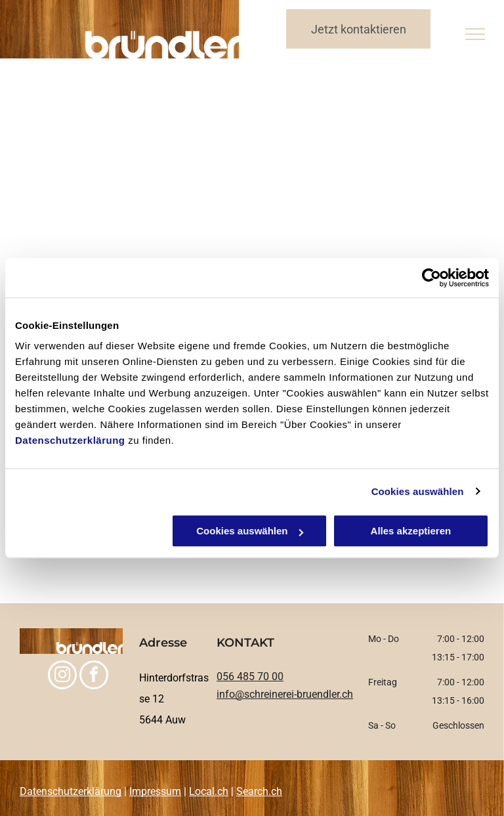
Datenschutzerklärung (70, 440)
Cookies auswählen (418, 491)
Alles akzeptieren (411, 531)
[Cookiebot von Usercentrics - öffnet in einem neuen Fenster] (431, 278)
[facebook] (94, 676)
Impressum (155, 791)
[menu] (475, 34)
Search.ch (259, 791)
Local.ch (209, 791)
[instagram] (62, 676)
